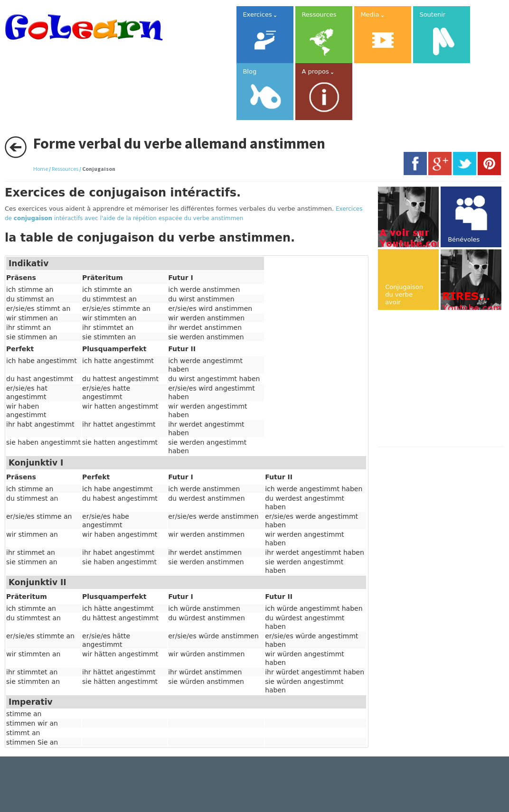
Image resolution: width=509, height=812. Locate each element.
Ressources (65, 169)
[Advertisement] (443, 379)
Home (41, 169)
